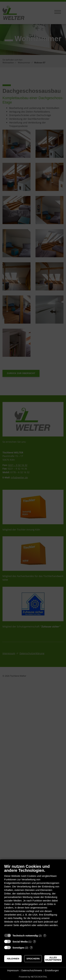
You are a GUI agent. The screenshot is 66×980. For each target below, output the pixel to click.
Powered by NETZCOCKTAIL (33, 977)
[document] (33, 898)
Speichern (33, 959)
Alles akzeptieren (53, 959)
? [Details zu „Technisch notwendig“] (45, 936)
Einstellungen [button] (52, 970)
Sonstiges (18, 948)
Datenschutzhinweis (32, 970)
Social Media (20, 942)
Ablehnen (13, 959)
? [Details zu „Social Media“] (34, 942)
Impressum (13, 970)
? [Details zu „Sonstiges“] (31, 948)
